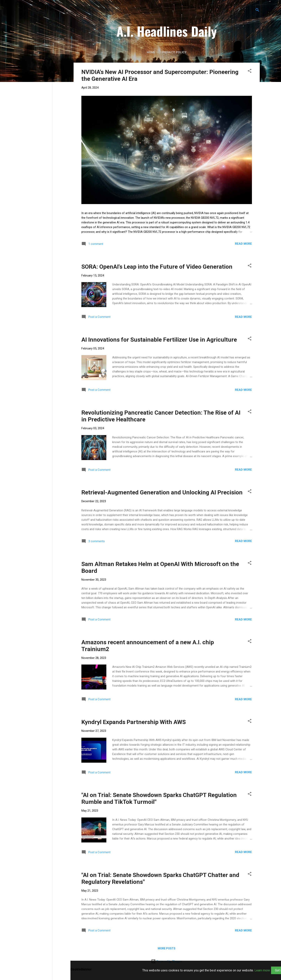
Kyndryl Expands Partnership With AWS (134, 722)
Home (151, 52)
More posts (167, 948)
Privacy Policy (174, 52)
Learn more (262, 970)
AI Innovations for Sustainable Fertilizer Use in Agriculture (159, 340)
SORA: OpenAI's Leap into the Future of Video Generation (157, 267)
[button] (250, 72)
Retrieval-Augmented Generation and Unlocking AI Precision (162, 492)
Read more (243, 244)
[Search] (257, 11)
